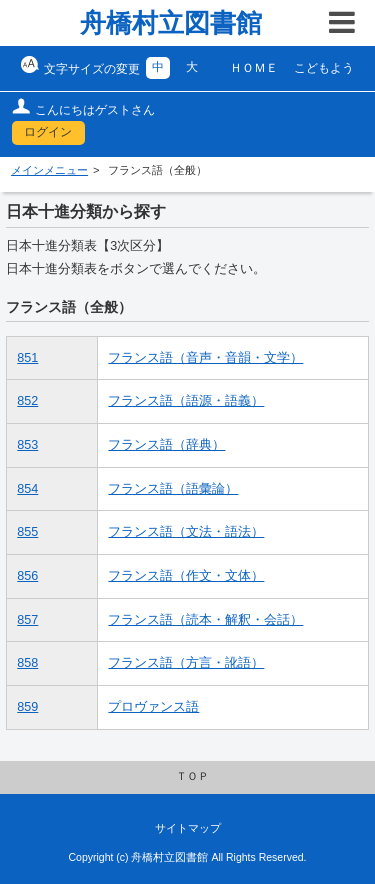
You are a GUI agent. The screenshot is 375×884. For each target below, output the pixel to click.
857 (27, 620)
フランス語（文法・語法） (186, 532)
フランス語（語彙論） (173, 489)
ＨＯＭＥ (254, 68)
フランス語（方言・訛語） (186, 663)
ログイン (48, 132)
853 (27, 445)
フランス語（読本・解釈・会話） (205, 620)
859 (27, 707)
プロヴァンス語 (153, 707)
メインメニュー (49, 170)
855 (27, 532)
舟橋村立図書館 (171, 23)
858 (27, 663)
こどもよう (324, 68)
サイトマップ (188, 828)
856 (27, 576)
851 (27, 358)
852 (27, 401)
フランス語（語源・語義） (186, 401)
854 (27, 489)
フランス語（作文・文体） (186, 576)
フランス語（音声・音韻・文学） (205, 358)
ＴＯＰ (192, 776)
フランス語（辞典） (166, 445)
